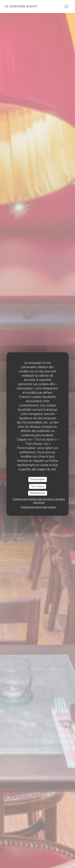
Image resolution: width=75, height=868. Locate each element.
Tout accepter (37, 479)
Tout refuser (37, 486)
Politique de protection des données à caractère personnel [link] (39, 501)
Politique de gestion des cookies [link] (38, 507)
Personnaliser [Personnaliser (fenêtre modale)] (37, 493)
